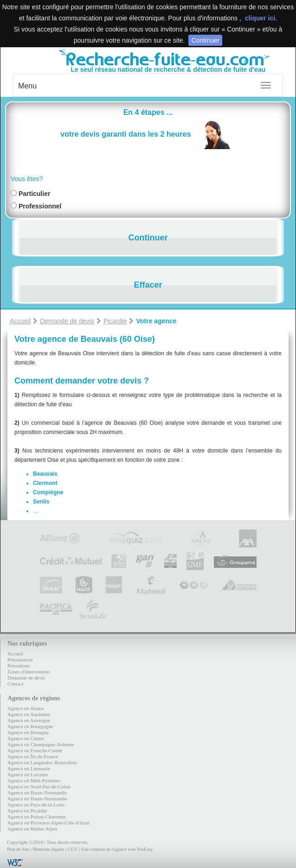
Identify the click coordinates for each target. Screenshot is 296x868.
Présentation (20, 660)
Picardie (115, 321)
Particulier (34, 194)
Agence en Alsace (26, 708)
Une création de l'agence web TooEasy (117, 849)
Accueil (20, 321)
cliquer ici (260, 18)
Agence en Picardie (27, 811)
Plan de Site (18, 849)
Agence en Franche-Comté (35, 750)
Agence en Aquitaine (29, 714)
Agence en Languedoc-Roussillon (42, 762)
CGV (73, 849)
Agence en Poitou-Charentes (37, 817)
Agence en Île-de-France (33, 756)
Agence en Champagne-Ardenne (41, 744)
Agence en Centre (26, 738)
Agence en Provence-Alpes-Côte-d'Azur (48, 823)
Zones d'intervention (28, 672)
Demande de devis (67, 321)
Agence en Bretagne (28, 732)
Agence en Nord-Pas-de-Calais (39, 786)
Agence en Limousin (29, 768)
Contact (15, 684)
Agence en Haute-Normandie (37, 799)
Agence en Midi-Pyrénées (34, 780)
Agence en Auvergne (29, 720)
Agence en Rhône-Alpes (32, 829)
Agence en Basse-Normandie (37, 793)
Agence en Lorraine (28, 774)
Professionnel (40, 206)
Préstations (19, 666)
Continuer (205, 40)
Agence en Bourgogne (30, 726)
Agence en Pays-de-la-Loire (36, 805)
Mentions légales (48, 849)
